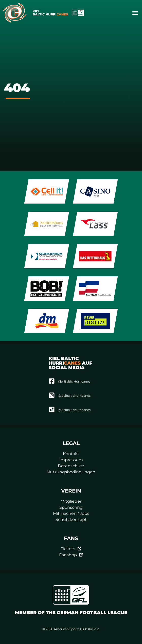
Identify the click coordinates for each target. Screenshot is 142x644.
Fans (71, 538)
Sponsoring (71, 507)
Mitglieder (71, 501)
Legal (71, 443)
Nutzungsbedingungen (71, 472)
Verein (71, 491)
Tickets (71, 549)
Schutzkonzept (71, 519)
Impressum (71, 460)
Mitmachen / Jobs (71, 513)
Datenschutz (71, 466)
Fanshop (71, 555)
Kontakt (71, 454)
